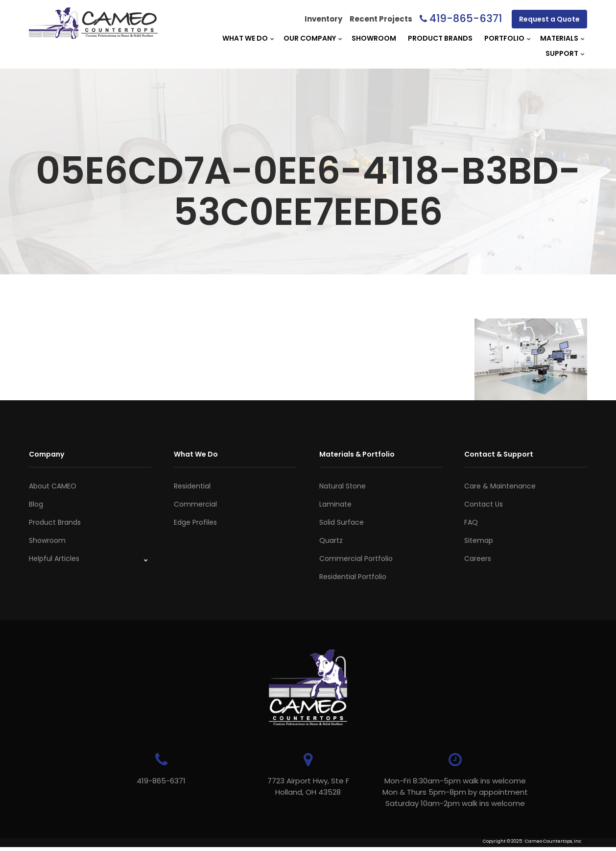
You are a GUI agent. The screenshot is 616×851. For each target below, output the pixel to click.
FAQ (471, 522)
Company (47, 454)
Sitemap (479, 540)
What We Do (245, 38)
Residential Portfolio (353, 577)
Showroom (374, 38)
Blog (36, 504)
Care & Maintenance (500, 486)
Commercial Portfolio (356, 559)
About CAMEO (53, 486)
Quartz (331, 540)
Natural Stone (343, 486)
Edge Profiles (195, 522)
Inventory (323, 19)
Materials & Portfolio (357, 454)
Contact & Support (499, 454)
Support (562, 53)
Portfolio (504, 38)
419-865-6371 (466, 18)
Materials (559, 38)
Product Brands (440, 38)
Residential (192, 486)
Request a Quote (549, 19)
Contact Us (484, 504)
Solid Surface (342, 522)
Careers (478, 559)
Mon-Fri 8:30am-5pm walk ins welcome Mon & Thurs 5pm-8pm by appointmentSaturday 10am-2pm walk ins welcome (455, 792)
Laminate (335, 504)
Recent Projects (381, 19)
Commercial (195, 504)
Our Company (310, 38)
